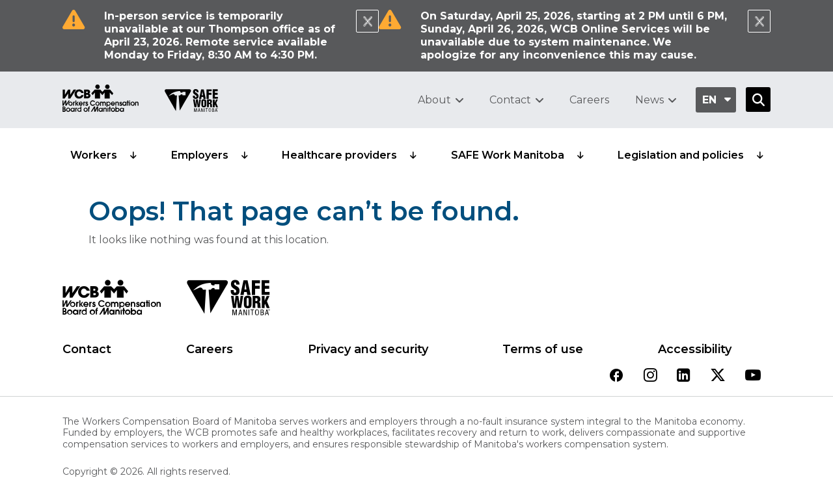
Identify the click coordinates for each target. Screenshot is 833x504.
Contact (510, 100)
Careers (589, 100)
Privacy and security (368, 349)
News (649, 100)
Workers (94, 155)
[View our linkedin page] (684, 376)
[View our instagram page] (650, 376)
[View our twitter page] (718, 376)
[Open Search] (758, 99)
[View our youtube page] (753, 376)
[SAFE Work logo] (228, 301)
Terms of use (543, 349)
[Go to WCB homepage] (101, 100)
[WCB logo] (112, 301)
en (709, 100)
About (434, 100)
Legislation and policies (681, 155)
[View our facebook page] (616, 376)
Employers (200, 155)
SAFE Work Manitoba (508, 155)
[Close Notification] (367, 21)
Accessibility (695, 349)
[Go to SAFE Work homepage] (191, 102)
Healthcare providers (339, 155)
